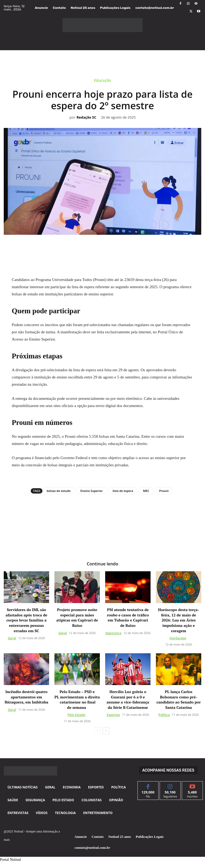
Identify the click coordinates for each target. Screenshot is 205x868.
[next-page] (106, 731)
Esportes (113, 715)
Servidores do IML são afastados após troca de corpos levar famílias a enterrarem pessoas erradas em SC (26, 620)
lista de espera (123, 491)
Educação (102, 81)
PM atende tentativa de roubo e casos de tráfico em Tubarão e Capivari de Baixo (128, 617)
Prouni (164, 491)
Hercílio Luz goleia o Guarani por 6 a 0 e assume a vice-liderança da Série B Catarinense (128, 699)
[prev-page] (97, 731)
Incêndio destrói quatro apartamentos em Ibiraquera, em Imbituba (26, 697)
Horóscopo (178, 638)
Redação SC (86, 118)
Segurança (113, 633)
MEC (146, 491)
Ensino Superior (92, 491)
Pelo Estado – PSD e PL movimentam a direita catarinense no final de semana (77, 699)
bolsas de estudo (59, 491)
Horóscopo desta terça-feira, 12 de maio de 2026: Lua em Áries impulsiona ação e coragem (179, 620)
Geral (12, 638)
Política (164, 715)
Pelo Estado (76, 715)
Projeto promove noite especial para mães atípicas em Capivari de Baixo (77, 617)
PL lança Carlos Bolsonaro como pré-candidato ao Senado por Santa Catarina (179, 699)
